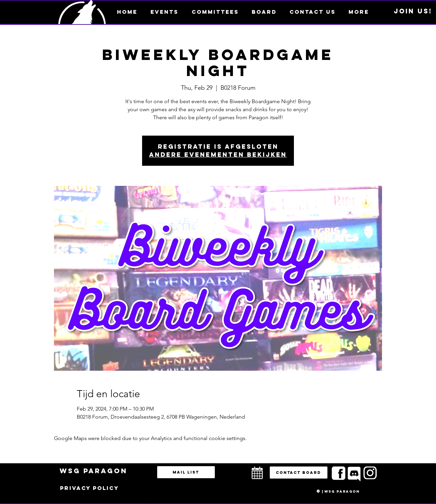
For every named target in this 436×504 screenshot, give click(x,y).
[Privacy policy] (89, 488)
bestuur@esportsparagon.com (144, 502)
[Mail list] (186, 472)
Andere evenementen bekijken (218, 155)
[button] (359, 12)
